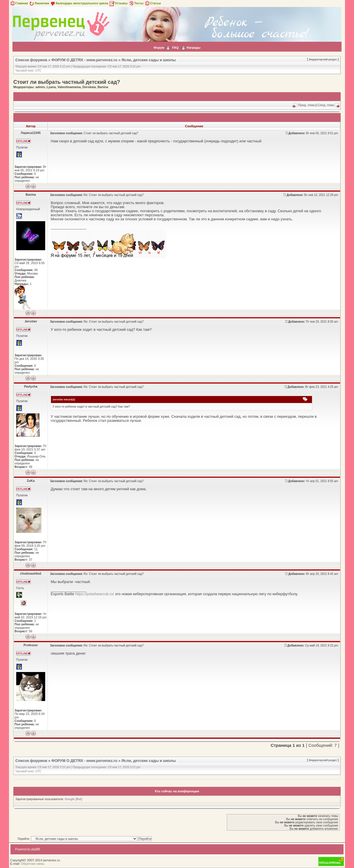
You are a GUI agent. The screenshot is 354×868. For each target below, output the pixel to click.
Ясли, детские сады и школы (149, 60)
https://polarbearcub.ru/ (95, 594)
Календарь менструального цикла (79, 3)
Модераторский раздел (323, 59)
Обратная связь (33, 864)
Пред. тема (306, 105)
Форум (159, 48)
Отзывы (118, 3)
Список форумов (31, 60)
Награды (194, 48)
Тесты (136, 3)
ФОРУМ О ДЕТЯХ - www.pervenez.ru (84, 60)
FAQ (175, 48)
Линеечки (39, 3)
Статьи (153, 3)
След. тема (326, 105)
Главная (19, 3)
